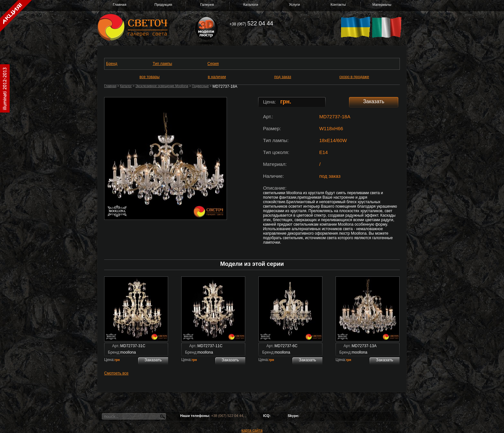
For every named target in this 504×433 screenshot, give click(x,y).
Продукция (163, 5)
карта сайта (252, 430)
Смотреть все (116, 373)
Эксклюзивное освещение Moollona (162, 86)
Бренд (112, 64)
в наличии (217, 77)
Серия (213, 64)
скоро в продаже (354, 77)
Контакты (338, 5)
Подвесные (200, 86)
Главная (120, 5)
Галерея (207, 5)
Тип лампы (162, 64)
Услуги (294, 5)
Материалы (382, 5)
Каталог (126, 86)
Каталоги (251, 5)
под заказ (283, 77)
